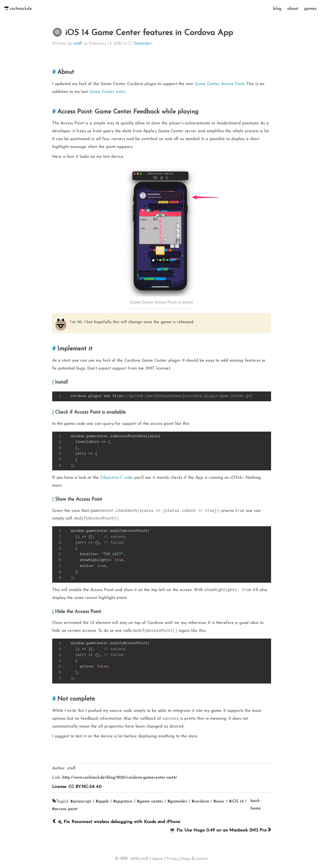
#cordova (200, 802)
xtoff (78, 44)
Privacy (172, 859)
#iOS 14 (236, 802)
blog (277, 9)
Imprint (158, 859)
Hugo (186, 859)
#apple (102, 802)
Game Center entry (107, 92)
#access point (65, 809)
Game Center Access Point (219, 84)
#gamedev (177, 802)
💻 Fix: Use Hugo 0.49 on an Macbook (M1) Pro (220, 830)
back (255, 801)
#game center (150, 802)
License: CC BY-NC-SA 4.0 (77, 787)
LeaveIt (202, 859)
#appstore (123, 802)
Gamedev (143, 44)
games (310, 9)
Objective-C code (116, 478)
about (293, 9)
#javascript (81, 802)
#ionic (219, 802)
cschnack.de (21, 9)
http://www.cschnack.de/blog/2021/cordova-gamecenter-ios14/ (120, 778)
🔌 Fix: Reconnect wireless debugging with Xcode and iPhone (116, 822)
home (256, 809)
